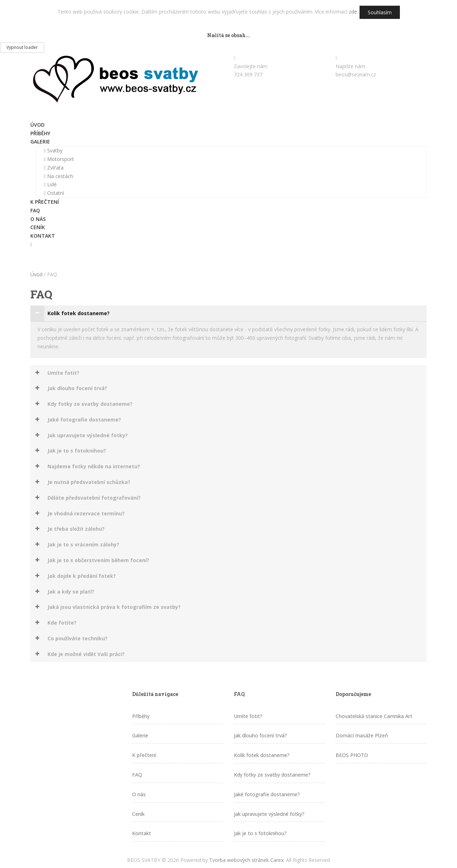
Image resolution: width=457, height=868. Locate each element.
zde (353, 12)
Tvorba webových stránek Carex (246, 860)
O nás (38, 219)
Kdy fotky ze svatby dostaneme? (272, 775)
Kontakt (43, 236)
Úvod (37, 125)
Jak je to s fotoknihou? (260, 833)
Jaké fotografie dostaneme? (267, 794)
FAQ (35, 210)
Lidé (50, 184)
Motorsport (59, 159)
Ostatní (54, 193)
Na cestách (59, 176)
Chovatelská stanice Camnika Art (374, 716)
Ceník (38, 227)
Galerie (40, 142)
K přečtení (45, 202)
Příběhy (40, 133)
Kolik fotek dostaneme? (262, 755)
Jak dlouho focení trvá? (260, 735)
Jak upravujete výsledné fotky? (269, 814)
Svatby (53, 150)
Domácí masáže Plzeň (362, 735)
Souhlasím (380, 12)
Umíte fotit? (248, 716)
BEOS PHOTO (352, 755)
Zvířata (54, 168)
